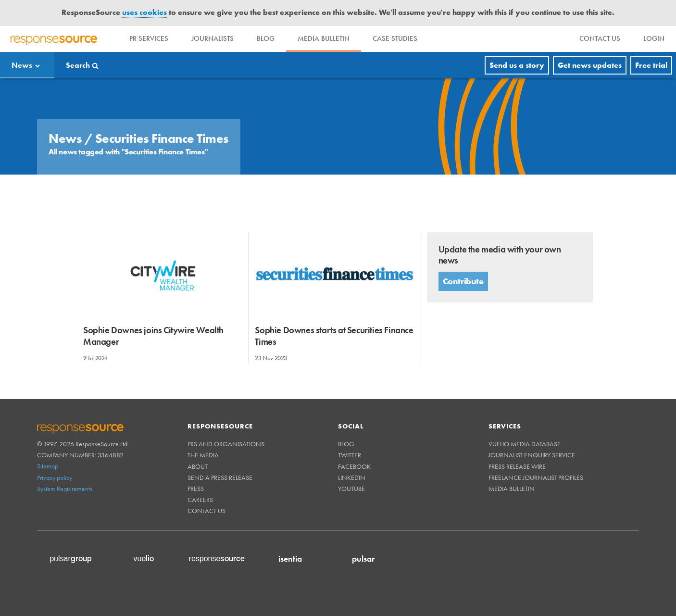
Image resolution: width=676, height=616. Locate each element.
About (198, 466)
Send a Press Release (220, 478)
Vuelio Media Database (525, 444)
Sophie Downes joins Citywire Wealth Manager (153, 336)
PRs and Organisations (226, 444)
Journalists (213, 38)
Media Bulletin (324, 38)
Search (78, 65)
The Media (203, 455)
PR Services (149, 38)
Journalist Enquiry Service (532, 455)
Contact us (207, 511)
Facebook (354, 466)
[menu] (600, 39)
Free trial (651, 65)
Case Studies (395, 38)
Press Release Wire (517, 466)
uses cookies (144, 12)
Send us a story (517, 65)
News (22, 65)
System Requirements (65, 489)
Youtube (351, 489)
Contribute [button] (463, 281)
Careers (200, 500)
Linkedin (352, 478)
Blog (266, 38)
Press (196, 489)
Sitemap (48, 466)
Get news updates (590, 65)
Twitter (350, 455)
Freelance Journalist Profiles (536, 478)
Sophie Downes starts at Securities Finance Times (334, 336)
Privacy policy (55, 478)
